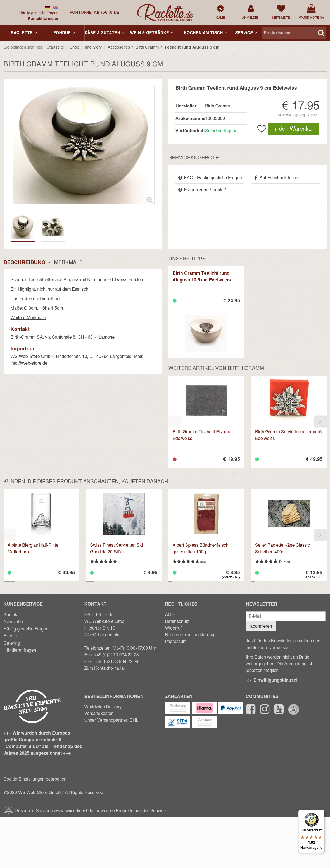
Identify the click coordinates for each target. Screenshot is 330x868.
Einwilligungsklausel (276, 680)
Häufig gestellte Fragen (39, 13)
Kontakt (11, 615)
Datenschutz (177, 621)
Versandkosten (99, 714)
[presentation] (175, 422)
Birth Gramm (218, 106)
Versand (314, 115)
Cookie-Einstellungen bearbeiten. (36, 779)
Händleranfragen (20, 650)
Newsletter (14, 622)
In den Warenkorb (295, 129)
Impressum (176, 642)
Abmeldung (295, 664)
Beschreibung (25, 263)
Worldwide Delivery (103, 707)
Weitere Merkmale (28, 318)
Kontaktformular (43, 19)
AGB (170, 615)
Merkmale (68, 263)
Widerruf (174, 628)
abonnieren (261, 626)
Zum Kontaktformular (105, 668)
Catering (12, 643)
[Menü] (321, 813)
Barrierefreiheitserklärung (190, 635)
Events (10, 636)
